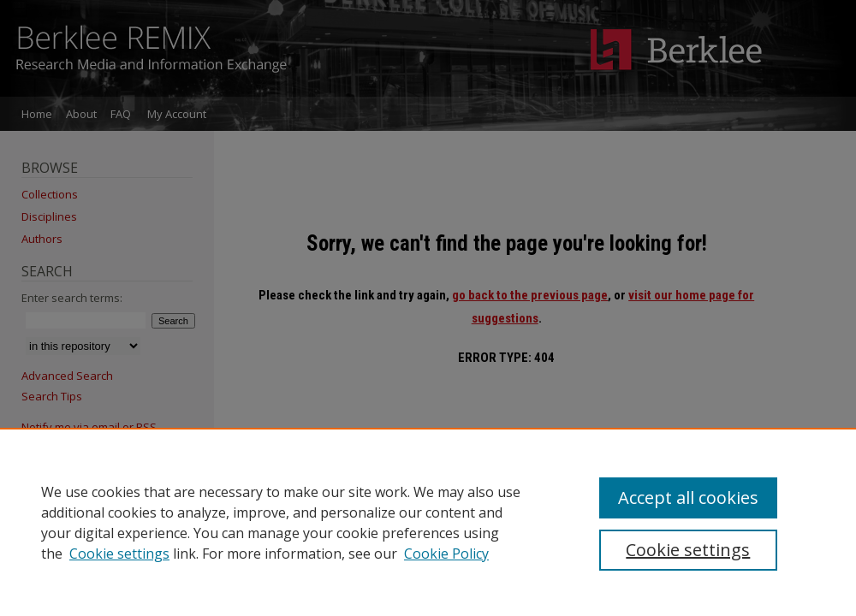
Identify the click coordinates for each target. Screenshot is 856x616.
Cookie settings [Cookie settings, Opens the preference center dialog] (688, 550)
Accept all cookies (688, 498)
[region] (428, 522)
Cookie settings (119, 554)
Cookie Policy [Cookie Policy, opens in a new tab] (446, 554)
